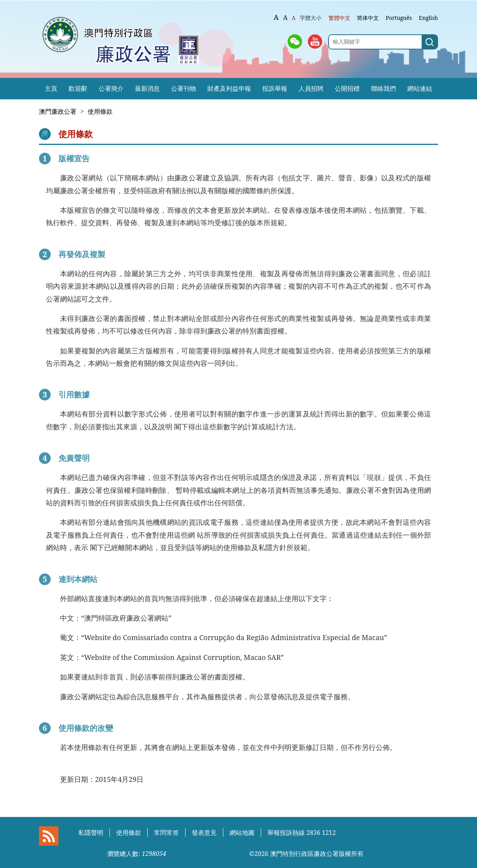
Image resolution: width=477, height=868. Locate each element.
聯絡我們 (383, 88)
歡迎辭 (78, 88)
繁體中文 (339, 18)
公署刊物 (184, 88)
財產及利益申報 (229, 88)
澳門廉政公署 (58, 111)
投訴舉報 (275, 88)
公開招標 (347, 88)
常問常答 (166, 833)
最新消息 (147, 88)
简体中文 (368, 18)
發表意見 (204, 833)
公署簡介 (111, 88)
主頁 (51, 88)
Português (399, 18)
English (428, 18)
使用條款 (100, 111)
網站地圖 (242, 833)
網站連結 (420, 88)
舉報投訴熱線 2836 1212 (302, 833)
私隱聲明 (91, 833)
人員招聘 (311, 88)
